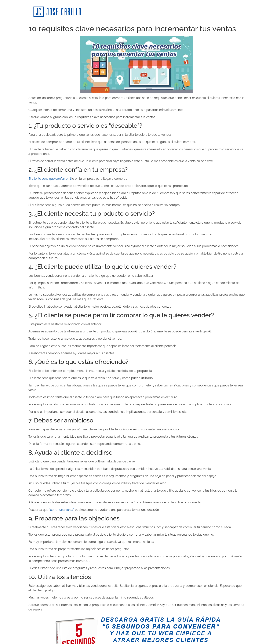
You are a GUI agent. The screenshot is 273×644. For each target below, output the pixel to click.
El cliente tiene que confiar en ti (50, 179)
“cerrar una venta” (62, 510)
